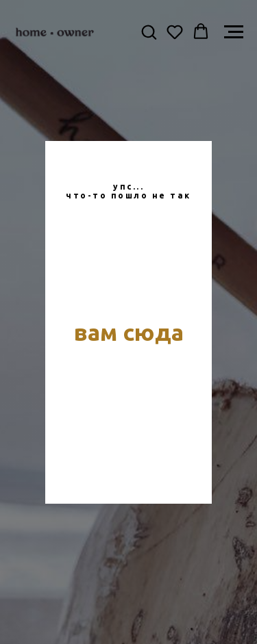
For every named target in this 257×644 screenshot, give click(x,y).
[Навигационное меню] (234, 32)
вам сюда (129, 332)
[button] (149, 31)
